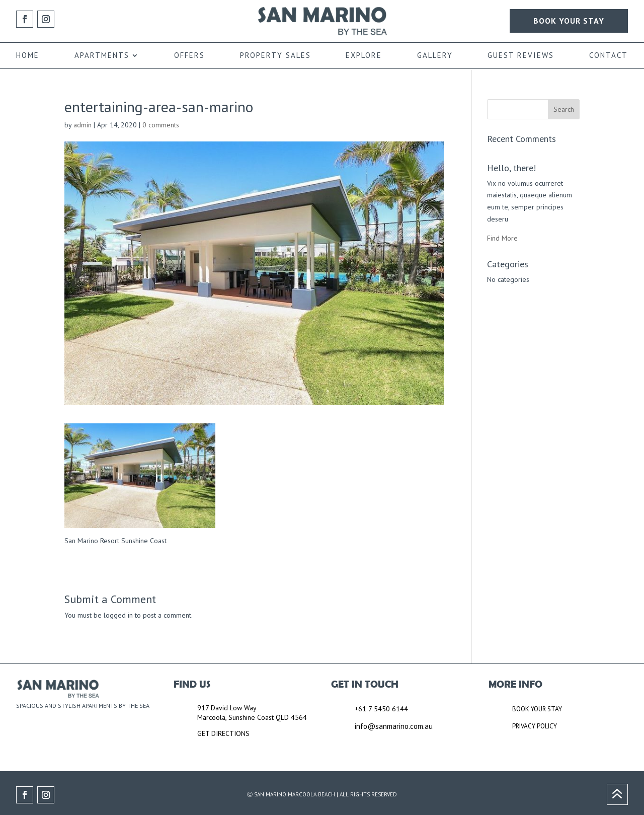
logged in (118, 615)
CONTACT (609, 56)
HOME (28, 56)
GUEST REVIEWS (521, 56)
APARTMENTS (102, 56)
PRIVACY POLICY (535, 726)
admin (83, 125)
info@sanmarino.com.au (394, 726)
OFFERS (189, 56)
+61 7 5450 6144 (381, 709)
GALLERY (435, 56)
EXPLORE (364, 56)
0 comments (161, 125)
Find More (502, 238)
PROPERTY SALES (275, 56)
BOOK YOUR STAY (569, 21)
